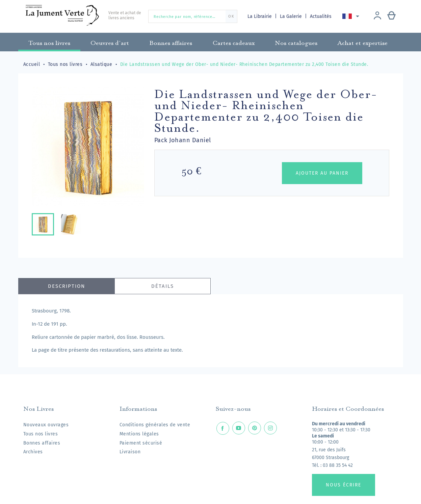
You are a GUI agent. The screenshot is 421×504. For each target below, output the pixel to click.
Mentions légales (139, 434)
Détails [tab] (163, 286)
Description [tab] (67, 286)
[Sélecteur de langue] (352, 16)
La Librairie (260, 16)
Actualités (321, 16)
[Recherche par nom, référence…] (193, 16)
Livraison (130, 452)
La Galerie (292, 16)
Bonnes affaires (42, 443)
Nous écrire (344, 485)
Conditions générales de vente (155, 425)
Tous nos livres (41, 434)
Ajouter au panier (322, 173)
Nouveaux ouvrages (46, 425)
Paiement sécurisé (141, 443)
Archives (33, 452)
